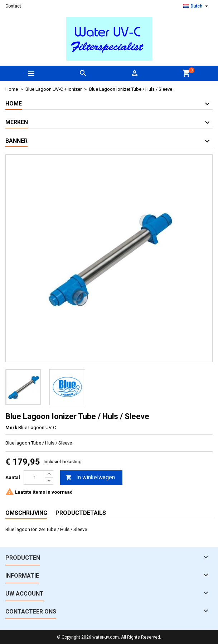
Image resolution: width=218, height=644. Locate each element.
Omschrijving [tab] (26, 513)
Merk (11, 427)
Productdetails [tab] (81, 513)
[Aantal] (34, 478)
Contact (13, 6)
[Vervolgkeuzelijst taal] (197, 6)
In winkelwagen (90, 478)
